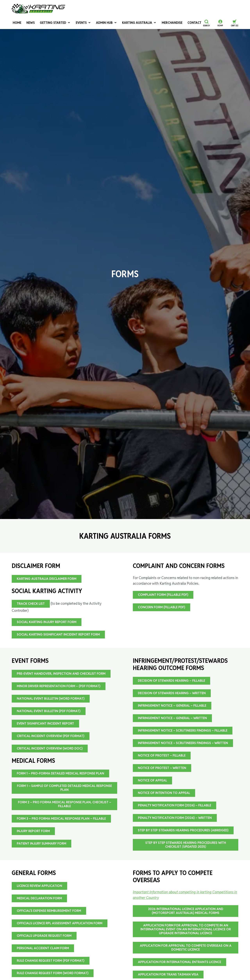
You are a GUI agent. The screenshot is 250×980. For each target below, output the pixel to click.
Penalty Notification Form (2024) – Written (175, 818)
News (28, 23)
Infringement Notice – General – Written (172, 718)
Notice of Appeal (152, 780)
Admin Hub (99, 23)
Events (78, 23)
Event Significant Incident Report (45, 724)
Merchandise (159, 23)
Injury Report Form (33, 831)
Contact (180, 23)
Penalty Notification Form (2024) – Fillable (175, 805)
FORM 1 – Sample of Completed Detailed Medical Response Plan (64, 788)
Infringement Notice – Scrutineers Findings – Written (183, 743)
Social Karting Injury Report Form (47, 622)
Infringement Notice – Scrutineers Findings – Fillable (183, 731)
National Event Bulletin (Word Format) (51, 699)
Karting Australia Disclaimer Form (47, 579)
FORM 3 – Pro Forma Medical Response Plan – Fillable (61, 819)
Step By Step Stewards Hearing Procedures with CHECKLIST (186, 845)
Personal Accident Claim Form (43, 948)
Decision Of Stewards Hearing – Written (172, 693)
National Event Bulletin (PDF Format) (49, 711)
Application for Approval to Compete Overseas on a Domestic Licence (186, 948)
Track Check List (31, 604)
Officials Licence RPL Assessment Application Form (60, 923)
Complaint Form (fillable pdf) (163, 595)
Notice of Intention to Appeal (164, 793)
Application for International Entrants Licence (179, 962)
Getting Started (51, 23)
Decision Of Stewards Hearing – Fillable (171, 681)
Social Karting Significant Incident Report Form (58, 634)
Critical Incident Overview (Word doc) (50, 748)
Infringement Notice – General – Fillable (172, 706)
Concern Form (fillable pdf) (162, 607)
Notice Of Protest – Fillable (162, 755)
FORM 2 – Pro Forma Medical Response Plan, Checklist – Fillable (65, 804)
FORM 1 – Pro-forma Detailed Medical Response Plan (60, 773)
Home (16, 23)
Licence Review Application (39, 886)
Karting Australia (129, 23)
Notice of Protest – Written (162, 768)
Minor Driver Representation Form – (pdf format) (59, 686)
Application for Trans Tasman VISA (168, 974)
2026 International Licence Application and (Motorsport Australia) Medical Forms (186, 911)
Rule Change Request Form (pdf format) (51, 961)
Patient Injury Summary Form (42, 844)
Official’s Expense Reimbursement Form (49, 911)
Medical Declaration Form (39, 898)
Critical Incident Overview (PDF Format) (51, 736)
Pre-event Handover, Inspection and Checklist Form (61, 674)
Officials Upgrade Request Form (44, 936)
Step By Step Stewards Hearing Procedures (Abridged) (183, 830)
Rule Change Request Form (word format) (53, 973)
